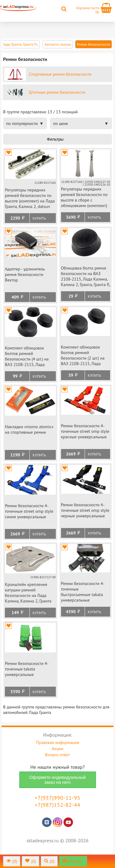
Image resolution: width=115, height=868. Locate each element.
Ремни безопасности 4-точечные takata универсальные (27, 669)
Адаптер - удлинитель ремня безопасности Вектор (25, 274)
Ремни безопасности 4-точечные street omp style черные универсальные (85, 510)
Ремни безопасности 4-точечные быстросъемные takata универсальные (83, 592)
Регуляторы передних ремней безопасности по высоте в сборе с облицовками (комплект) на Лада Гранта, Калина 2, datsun (85, 198)
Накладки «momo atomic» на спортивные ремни (29, 429)
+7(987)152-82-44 (57, 805)
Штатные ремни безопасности (57, 92)
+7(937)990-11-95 (57, 798)
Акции (58, 749)
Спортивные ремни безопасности (60, 74)
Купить (39, 218)
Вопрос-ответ (57, 755)
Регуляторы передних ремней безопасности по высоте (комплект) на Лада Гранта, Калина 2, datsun (30, 198)
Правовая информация (57, 742)
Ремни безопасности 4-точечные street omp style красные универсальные (85, 431)
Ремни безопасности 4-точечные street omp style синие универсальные (29, 511)
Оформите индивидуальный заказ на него (57, 780)
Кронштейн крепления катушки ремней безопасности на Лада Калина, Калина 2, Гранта (28, 593)
